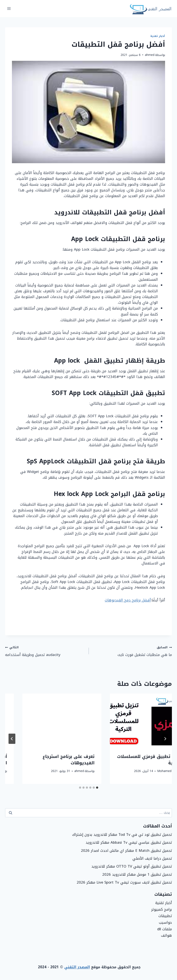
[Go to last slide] (165, 739)
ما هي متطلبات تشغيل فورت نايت (132, 651)
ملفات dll (165, 929)
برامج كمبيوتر (162, 909)
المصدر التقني (77, 967)
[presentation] (132, 720)
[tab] (97, 788)
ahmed (150, 55)
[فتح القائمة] (9, 8)
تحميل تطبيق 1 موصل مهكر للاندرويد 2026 (137, 874)
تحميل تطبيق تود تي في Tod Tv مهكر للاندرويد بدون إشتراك (122, 835)
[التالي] (12, 739)
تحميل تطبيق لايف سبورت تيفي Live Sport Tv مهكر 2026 (124, 882)
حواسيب (165, 922)
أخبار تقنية (158, 36)
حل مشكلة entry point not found (136, 760)
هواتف (166, 935)
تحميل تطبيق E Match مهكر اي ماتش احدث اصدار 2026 (126, 851)
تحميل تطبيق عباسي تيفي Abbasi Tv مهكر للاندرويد (129, 842)
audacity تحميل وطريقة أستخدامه (45, 651)
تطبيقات (165, 916)
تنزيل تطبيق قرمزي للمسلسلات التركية (45, 760)
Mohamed (147, 771)
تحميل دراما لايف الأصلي (152, 858)
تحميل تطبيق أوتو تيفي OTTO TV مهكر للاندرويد (132, 866)
